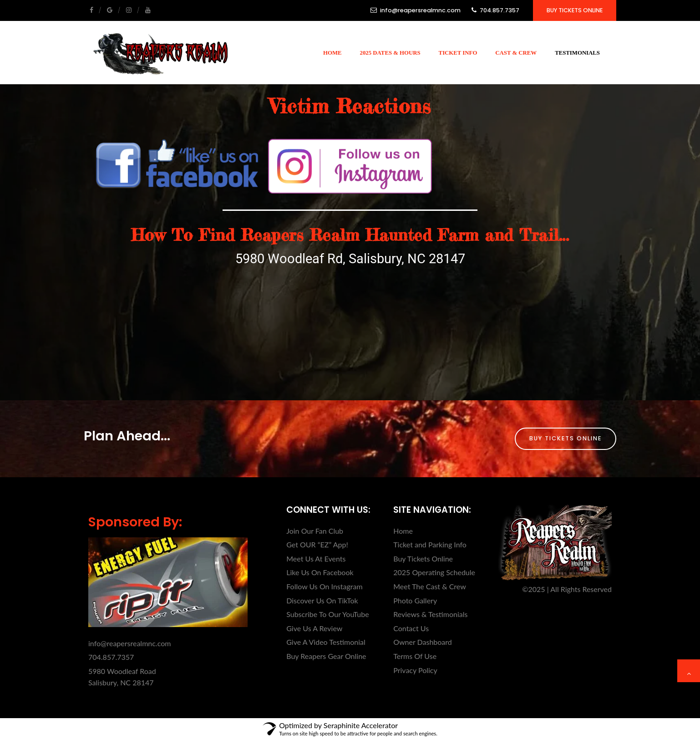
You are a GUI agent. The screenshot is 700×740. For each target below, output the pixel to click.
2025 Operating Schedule (434, 572)
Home (332, 53)
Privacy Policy (415, 670)
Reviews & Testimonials (430, 614)
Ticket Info (458, 53)
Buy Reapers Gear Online (326, 656)
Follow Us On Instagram (324, 586)
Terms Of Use (415, 656)
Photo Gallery (415, 600)
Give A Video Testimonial (326, 642)
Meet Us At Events (316, 559)
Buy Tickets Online (575, 10)
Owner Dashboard (423, 642)
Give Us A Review (314, 628)
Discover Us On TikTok (322, 600)
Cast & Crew (516, 53)
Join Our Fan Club (315, 531)
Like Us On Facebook (320, 572)
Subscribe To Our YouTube (327, 614)
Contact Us (411, 628)
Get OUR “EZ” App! (317, 544)
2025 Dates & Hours (390, 53)
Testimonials (577, 53)
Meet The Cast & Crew (430, 586)
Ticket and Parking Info (430, 544)
